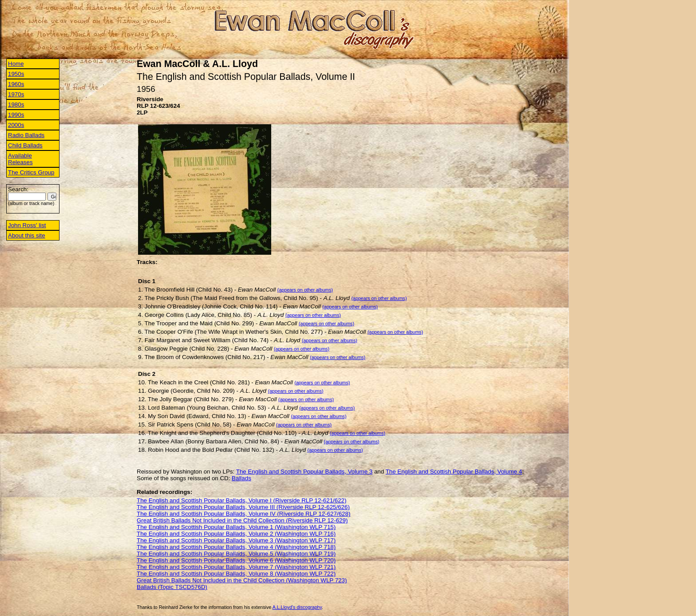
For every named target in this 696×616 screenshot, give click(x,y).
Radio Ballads (26, 135)
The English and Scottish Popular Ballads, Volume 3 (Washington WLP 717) (236, 540)
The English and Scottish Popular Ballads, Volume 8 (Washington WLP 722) (236, 574)
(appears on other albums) (305, 290)
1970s (16, 94)
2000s (16, 125)
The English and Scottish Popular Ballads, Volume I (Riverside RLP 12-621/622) (241, 500)
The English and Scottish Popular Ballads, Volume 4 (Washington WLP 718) (236, 547)
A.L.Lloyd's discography (297, 607)
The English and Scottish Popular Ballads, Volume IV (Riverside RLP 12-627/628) (243, 514)
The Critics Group (31, 172)
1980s (16, 105)
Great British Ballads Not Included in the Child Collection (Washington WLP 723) (242, 580)
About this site (27, 235)
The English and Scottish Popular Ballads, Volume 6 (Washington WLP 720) (236, 560)
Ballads (241, 478)
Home (16, 64)
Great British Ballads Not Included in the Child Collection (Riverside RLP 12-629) (242, 520)
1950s (16, 74)
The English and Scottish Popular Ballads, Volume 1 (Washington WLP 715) (236, 527)
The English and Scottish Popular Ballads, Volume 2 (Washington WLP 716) (236, 534)
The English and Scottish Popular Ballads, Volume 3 (304, 472)
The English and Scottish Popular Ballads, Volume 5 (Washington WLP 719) (236, 554)
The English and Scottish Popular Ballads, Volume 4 (454, 472)
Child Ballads (25, 145)
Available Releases (20, 159)
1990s (16, 115)
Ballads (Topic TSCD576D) (172, 587)
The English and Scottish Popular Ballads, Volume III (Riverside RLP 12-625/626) (243, 507)
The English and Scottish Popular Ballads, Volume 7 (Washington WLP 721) (236, 567)
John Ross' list (27, 225)
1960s (16, 84)
